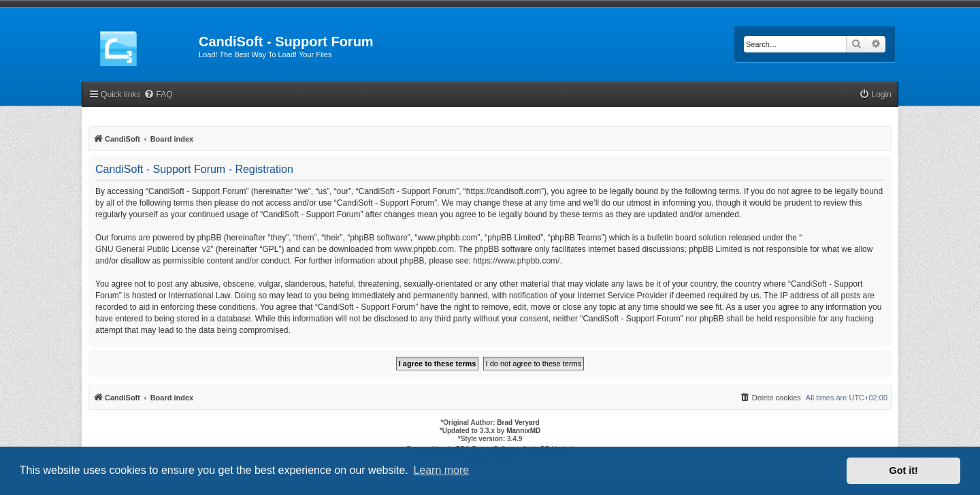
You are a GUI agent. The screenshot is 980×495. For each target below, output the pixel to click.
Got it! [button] (904, 470)
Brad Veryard (518, 422)
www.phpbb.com (424, 249)
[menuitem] (158, 95)
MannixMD (523, 431)
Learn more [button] (441, 470)
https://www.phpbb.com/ (516, 261)
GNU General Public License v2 (153, 249)
